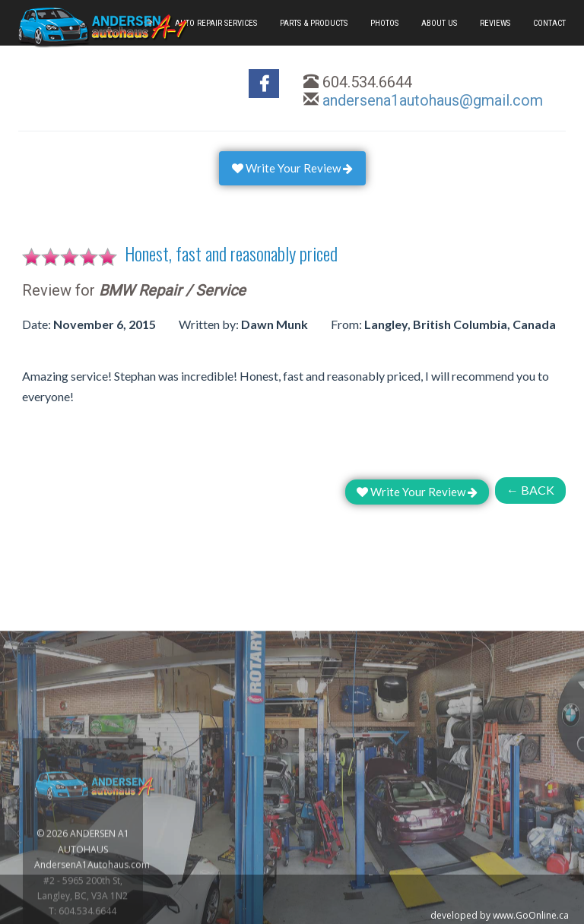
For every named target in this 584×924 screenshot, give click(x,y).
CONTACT (549, 23)
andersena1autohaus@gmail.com (433, 100)
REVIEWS (495, 23)
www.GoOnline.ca (531, 915)
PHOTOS (384, 23)
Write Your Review (292, 168)
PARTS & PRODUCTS (314, 23)
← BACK (530, 490)
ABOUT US (439, 23)
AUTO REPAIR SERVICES (216, 23)
